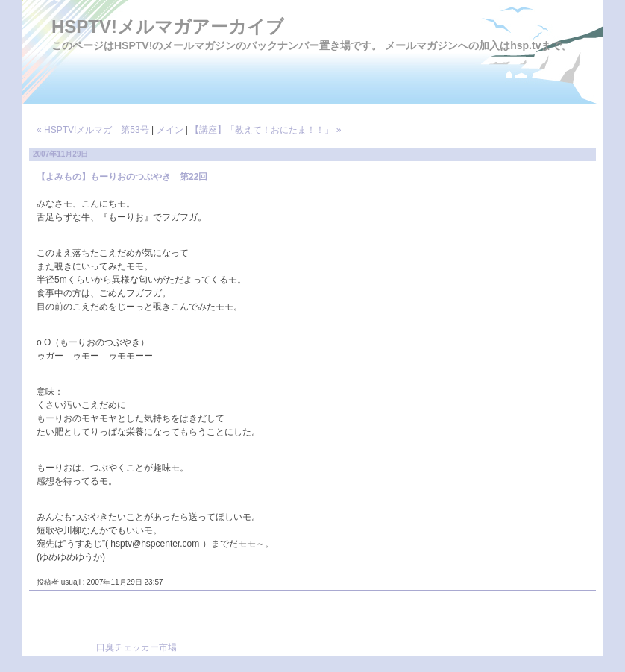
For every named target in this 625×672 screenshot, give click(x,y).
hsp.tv (525, 45)
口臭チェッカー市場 (136, 647)
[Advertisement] (354, 628)
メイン (170, 130)
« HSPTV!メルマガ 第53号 (93, 130)
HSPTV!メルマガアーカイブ (168, 26)
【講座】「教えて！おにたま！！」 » (266, 130)
